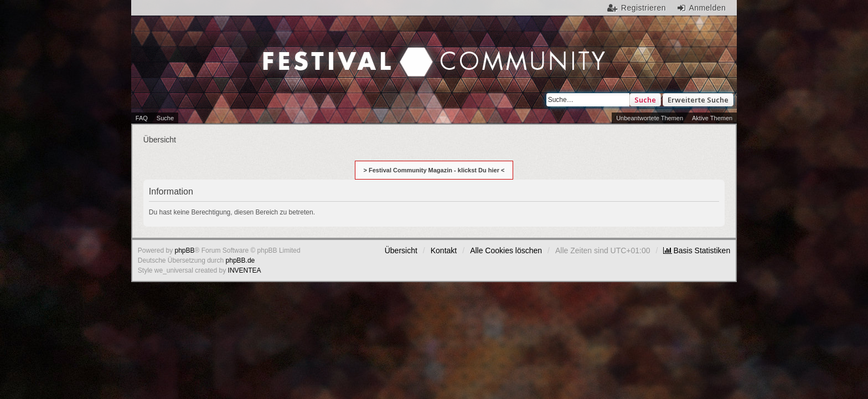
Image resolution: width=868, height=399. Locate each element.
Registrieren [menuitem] (644, 8)
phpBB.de (241, 260)
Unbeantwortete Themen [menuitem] (650, 118)
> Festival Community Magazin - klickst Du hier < (434, 170)
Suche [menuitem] (165, 118)
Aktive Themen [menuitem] (712, 118)
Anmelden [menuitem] (707, 8)
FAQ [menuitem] (142, 118)
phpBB (185, 250)
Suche (645, 100)
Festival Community (340, 50)
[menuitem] (697, 250)
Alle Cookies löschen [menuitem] (506, 250)
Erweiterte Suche (698, 100)
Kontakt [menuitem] (444, 250)
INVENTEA (245, 270)
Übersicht (401, 250)
